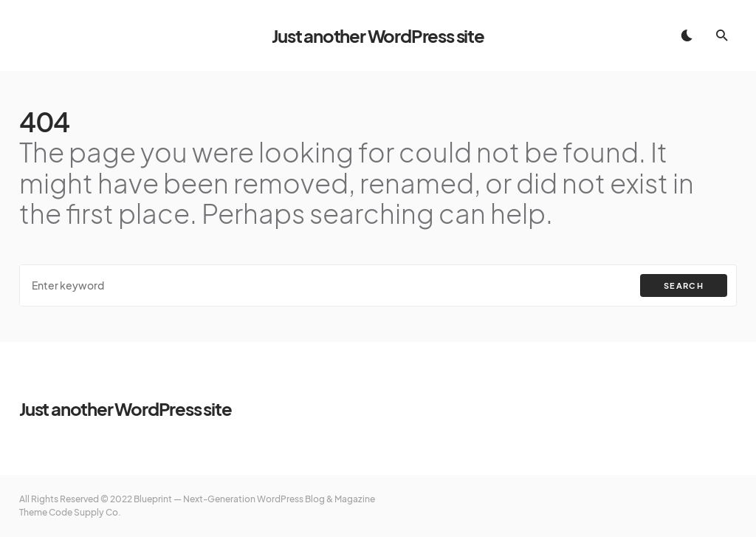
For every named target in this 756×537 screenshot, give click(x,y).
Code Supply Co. (85, 512)
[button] (687, 35)
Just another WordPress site (378, 35)
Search (684, 285)
